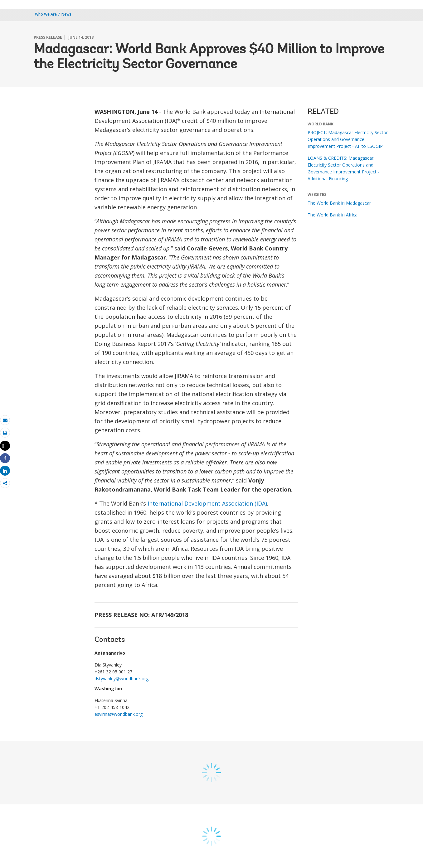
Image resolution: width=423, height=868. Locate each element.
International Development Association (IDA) (207, 503)
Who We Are (46, 14)
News (66, 14)
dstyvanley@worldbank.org (122, 679)
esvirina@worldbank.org (119, 714)
